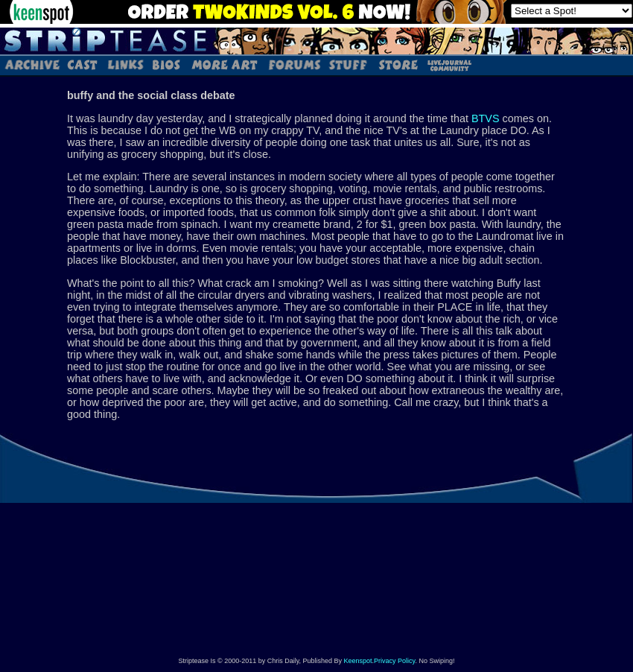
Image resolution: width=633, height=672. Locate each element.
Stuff (348, 64)
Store (397, 64)
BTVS (486, 118)
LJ (449, 64)
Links (125, 64)
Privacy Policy (394, 661)
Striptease (316, 41)
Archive (32, 64)
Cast (83, 64)
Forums (294, 64)
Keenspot (358, 661)
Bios (166, 64)
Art (224, 64)
